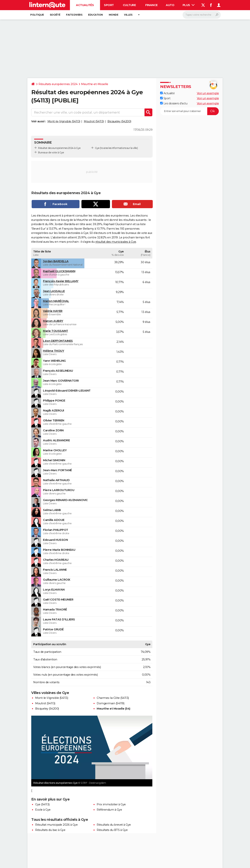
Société (55, 15)
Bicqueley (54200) (119, 121)
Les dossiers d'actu (174, 103)
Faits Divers (74, 15)
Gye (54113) (42, 804)
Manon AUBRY (53, 321)
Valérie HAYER (53, 311)
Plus (189, 5)
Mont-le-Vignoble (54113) (64, 121)
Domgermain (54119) (110, 703)
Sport (109, 5)
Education (96, 15)
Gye (97, 148)
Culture (129, 5)
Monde (114, 15)
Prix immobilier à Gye (111, 804)
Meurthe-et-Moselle (95, 84)
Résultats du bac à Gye (50, 830)
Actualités (85, 5)
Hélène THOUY (54, 351)
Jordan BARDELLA (56, 261)
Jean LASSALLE (54, 291)
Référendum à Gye (109, 810)
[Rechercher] (202, 15)
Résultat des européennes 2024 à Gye (59, 148)
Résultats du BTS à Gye (112, 830)
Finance (151, 5)
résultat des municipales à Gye (116, 242)
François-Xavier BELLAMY (61, 281)
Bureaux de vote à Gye (51, 152)
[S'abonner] (189, 111)
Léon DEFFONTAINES (58, 341)
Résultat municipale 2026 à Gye (56, 825)
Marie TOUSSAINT (56, 331)
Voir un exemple (208, 93)
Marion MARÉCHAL (56, 301)
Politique (37, 15)
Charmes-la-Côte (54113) (113, 698)
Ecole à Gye (43, 810)
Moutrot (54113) (94, 121)
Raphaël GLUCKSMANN (59, 271)
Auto (170, 5)
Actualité (167, 93)
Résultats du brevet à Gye (114, 825)
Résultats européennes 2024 (58, 84)
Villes (128, 15)
